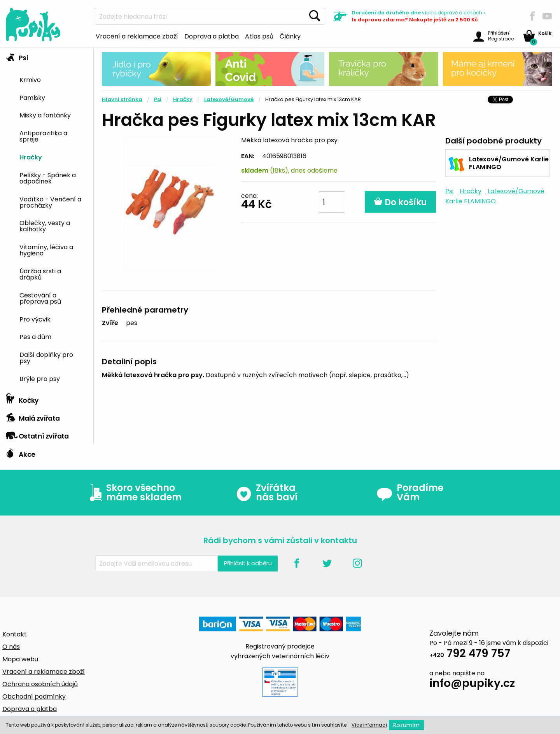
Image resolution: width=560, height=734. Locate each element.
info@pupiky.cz (472, 684)
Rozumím (406, 725)
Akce (20, 453)
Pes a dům (35, 336)
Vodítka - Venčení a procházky (50, 202)
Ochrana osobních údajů (40, 684)
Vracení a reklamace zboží (137, 36)
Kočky (22, 398)
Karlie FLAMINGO (471, 201)
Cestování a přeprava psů (40, 298)
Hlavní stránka (122, 99)
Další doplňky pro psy (46, 357)
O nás (11, 647)
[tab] (47, 219)
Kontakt (15, 634)
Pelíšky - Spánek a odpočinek (48, 178)
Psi (17, 56)
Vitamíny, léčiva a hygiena (46, 250)
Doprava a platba (212, 36)
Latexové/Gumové (229, 99)
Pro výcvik (35, 319)
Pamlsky (32, 97)
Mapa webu (20, 659)
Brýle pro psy (40, 378)
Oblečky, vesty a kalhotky (45, 225)
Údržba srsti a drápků (40, 274)
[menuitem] (53, 79)
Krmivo (30, 79)
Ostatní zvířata (37, 434)
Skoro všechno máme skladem (134, 493)
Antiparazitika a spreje (43, 136)
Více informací (369, 725)
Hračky (31, 157)
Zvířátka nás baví (267, 493)
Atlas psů (259, 36)
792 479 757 (470, 654)
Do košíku (400, 202)
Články (290, 36)
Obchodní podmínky (34, 696)
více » (454, 13)
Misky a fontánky (45, 115)
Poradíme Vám (410, 493)
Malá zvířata (33, 416)
